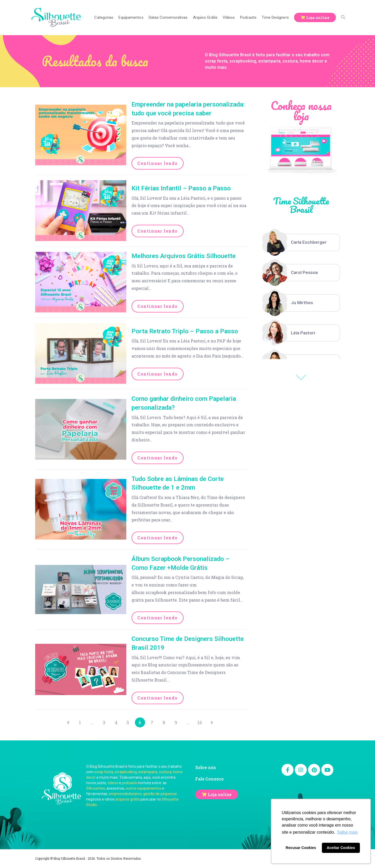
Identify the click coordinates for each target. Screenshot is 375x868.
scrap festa (104, 772)
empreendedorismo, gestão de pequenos (143, 794)
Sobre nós (206, 768)
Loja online (220, 795)
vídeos (113, 783)
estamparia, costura (155, 772)
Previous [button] (301, 377)
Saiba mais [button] (347, 832)
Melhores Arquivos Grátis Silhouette (184, 256)
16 (202, 723)
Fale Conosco (210, 779)
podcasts (129, 783)
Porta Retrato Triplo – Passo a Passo (185, 331)
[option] (301, 242)
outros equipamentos (143, 789)
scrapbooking (126, 772)
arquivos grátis (127, 800)
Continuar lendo (158, 163)
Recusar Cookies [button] (301, 848)
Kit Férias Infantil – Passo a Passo (181, 188)
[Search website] (343, 17)
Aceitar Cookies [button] (341, 848)
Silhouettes (96, 789)
